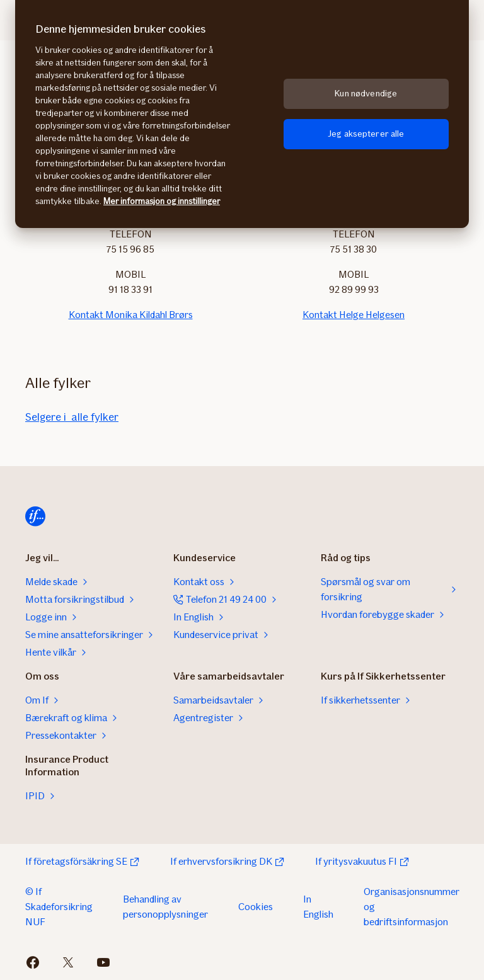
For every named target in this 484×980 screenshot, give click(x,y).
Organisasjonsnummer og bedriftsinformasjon (412, 907)
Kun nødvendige (366, 94)
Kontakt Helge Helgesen (354, 315)
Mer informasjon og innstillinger (162, 201)
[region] (242, 114)
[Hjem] (35, 516)
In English (318, 907)
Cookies (256, 907)
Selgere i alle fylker (72, 417)
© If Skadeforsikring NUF (59, 907)
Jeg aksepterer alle (366, 134)
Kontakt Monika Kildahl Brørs (131, 315)
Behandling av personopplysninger (165, 907)
